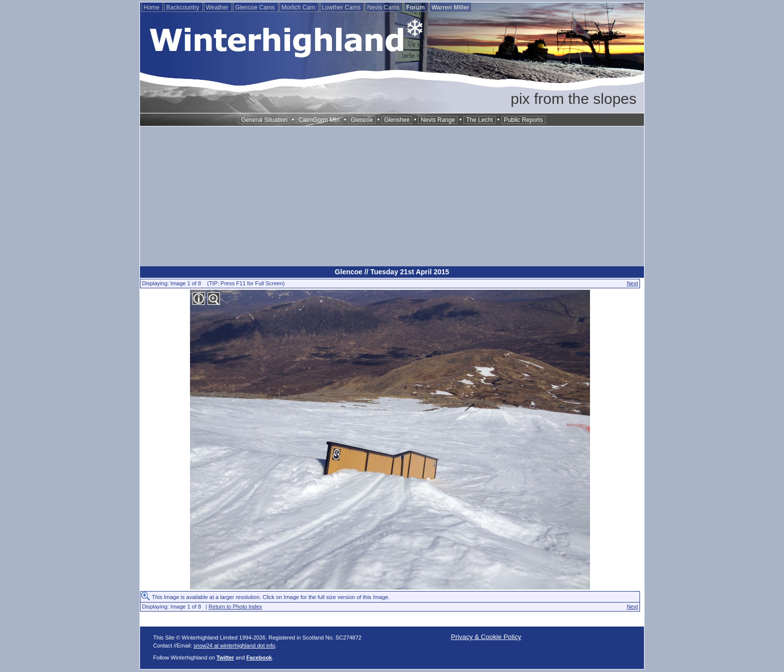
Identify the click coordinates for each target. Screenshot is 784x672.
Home (152, 7)
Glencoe (362, 120)
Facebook (259, 658)
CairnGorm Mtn (319, 120)
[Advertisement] (392, 196)
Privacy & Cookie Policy (486, 637)
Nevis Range (438, 120)
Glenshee (397, 120)
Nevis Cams (384, 7)
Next (632, 283)
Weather (218, 7)
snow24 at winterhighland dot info (234, 646)
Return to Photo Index (235, 607)
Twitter (225, 658)
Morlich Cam (299, 7)
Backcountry (183, 7)
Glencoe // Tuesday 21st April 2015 (392, 272)
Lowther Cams (342, 7)
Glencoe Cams (256, 7)
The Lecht (479, 120)
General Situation (264, 120)
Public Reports (523, 120)
